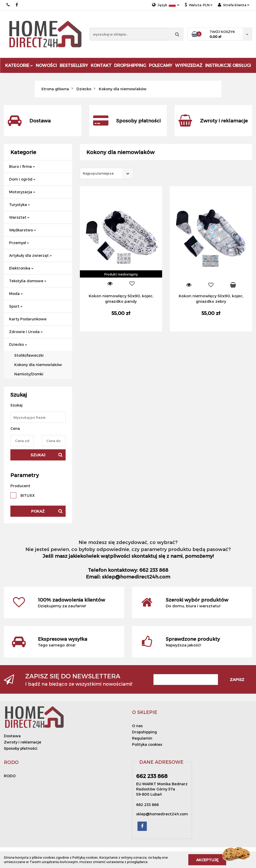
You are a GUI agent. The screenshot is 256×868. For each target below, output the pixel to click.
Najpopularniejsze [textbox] (98, 173)
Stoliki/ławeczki (29, 355)
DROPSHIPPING (130, 65)
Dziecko (18, 344)
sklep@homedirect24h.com (162, 814)
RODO (10, 776)
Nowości (46, 65)
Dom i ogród (22, 179)
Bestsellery (74, 65)
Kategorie (19, 65)
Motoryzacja (22, 192)
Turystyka (20, 205)
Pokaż (38, 511)
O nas (137, 726)
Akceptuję (207, 860)
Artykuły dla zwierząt (30, 255)
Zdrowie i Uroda (26, 332)
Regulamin (142, 738)
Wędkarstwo (23, 230)
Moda (16, 294)
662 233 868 (8, 5)
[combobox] (107, 173)
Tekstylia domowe (28, 281)
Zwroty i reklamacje (23, 742)
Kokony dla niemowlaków (38, 365)
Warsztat (19, 217)
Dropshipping (144, 732)
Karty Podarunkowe (28, 319)
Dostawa (12, 736)
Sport (16, 306)
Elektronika (21, 268)
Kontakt (101, 65)
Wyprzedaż (189, 65)
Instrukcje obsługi (228, 65)
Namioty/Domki (29, 374)
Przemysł (19, 243)
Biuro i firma (22, 166)
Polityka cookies (147, 744)
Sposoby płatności (21, 748)
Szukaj (38, 455)
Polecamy (161, 65)
